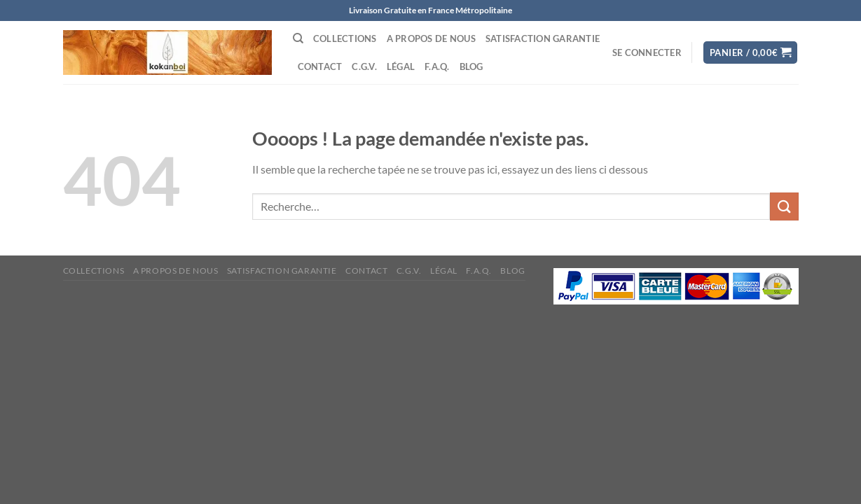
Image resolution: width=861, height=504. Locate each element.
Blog (471, 66)
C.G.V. (364, 66)
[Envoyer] (784, 206)
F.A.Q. (437, 66)
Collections (345, 38)
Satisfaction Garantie (543, 38)
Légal (401, 66)
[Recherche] (298, 38)
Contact (320, 66)
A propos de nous (431, 38)
